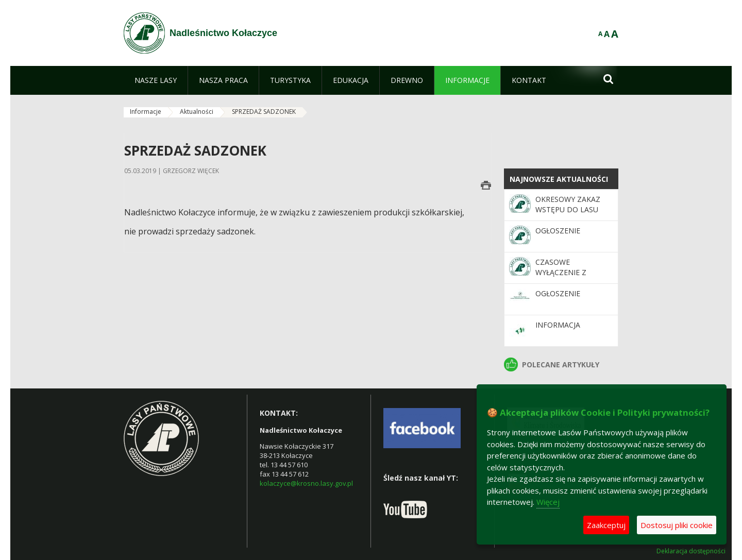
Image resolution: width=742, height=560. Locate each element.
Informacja (558, 325)
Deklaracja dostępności (691, 551)
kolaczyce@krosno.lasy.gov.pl (306, 483)
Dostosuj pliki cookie (677, 525)
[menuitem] (156, 80)
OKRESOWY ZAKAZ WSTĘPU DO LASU (568, 204)
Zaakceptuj (606, 525)
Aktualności (197, 112)
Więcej (548, 502)
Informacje (146, 112)
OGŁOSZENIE (558, 231)
